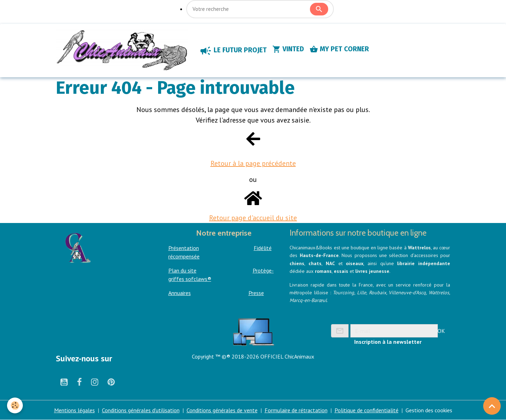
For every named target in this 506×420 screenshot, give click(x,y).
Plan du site (182, 270)
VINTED (288, 49)
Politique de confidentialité (366, 410)
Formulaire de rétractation (296, 410)
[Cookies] (15, 405)
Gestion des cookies (429, 410)
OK (441, 331)
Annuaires (180, 293)
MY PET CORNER (339, 49)
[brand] (123, 51)
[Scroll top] (492, 406)
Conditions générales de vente (222, 410)
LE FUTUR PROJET (233, 51)
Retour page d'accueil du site (253, 218)
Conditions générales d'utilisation (141, 410)
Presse (256, 293)
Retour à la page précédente (253, 163)
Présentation (184, 248)
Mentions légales (74, 410)
